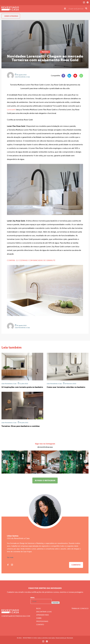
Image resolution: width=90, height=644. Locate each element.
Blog (38, 609)
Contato (76, 565)
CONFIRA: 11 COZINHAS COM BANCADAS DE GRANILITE (31, 260)
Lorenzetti (11, 110)
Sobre (39, 618)
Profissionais (42, 621)
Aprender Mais (43, 615)
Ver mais (10, 558)
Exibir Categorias (11, 16)
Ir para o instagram (45, 480)
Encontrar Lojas (44, 612)
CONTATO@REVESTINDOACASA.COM (16, 616)
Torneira (45, 52)
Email (33, 598)
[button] (86, 462)
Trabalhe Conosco (80, 609)
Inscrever (56, 603)
